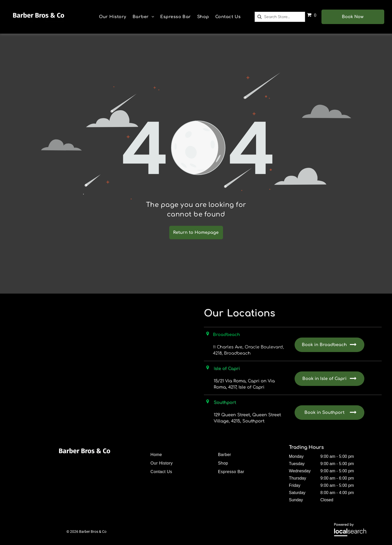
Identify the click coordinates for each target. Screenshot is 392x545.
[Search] (280, 17)
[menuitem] (113, 17)
